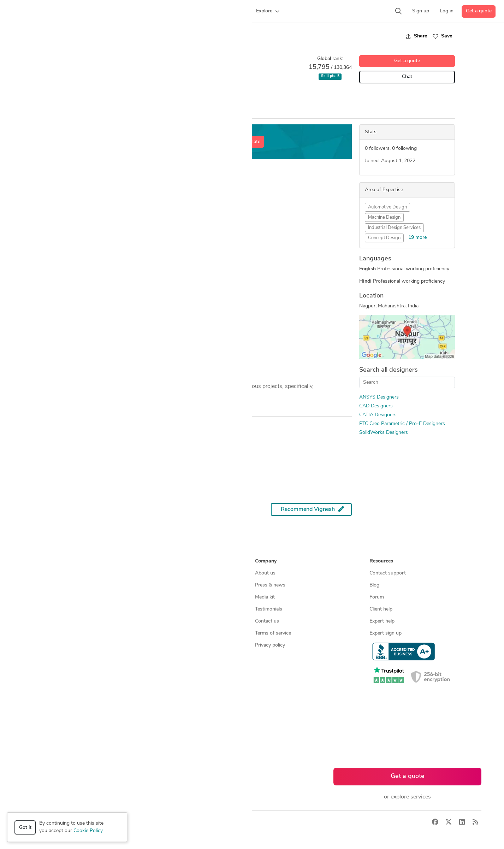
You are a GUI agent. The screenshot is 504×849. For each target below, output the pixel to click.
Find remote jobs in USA (167, 633)
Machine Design (384, 217)
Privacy (133, 823)
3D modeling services (49, 621)
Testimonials (269, 609)
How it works (41, 573)
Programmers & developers (55, 633)
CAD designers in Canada (168, 681)
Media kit (265, 597)
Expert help (382, 621)
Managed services (45, 585)
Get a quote (479, 11)
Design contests (43, 597)
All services (38, 657)
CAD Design (88, 95)
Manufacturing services (51, 645)
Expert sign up (386, 633)
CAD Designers (376, 406)
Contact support (388, 573)
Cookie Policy (88, 831)
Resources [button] (381, 561)
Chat (407, 77)
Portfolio (97, 112)
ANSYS (60, 95)
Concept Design (384, 238)
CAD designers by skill (165, 657)
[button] (136, 11)
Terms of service (273, 633)
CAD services (40, 609)
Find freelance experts (165, 573)
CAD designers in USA (165, 669)
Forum (377, 597)
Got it (25, 828)
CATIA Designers (378, 415)
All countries (154, 717)
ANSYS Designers (379, 397)
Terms (154, 823)
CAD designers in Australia (170, 705)
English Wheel (178, 305)
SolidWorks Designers (384, 433)
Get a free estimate (239, 142)
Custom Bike (73, 305)
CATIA (115, 95)
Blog (374, 585)
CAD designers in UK (163, 693)
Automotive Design (387, 207)
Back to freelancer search (80, 36)
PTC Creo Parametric (151, 95)
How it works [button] (41, 561)
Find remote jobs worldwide (171, 621)
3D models (152, 645)
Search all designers (389, 370)
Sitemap (149, 729)
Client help (381, 609)
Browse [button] (149, 561)
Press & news (270, 585)
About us (265, 573)
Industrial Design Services (394, 228)
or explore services (407, 797)
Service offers (155, 597)
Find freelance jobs (161, 585)
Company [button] (266, 561)
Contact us (267, 621)
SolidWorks (192, 95)
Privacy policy (270, 645)
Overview (60, 112)
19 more (417, 238)
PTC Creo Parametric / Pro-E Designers (402, 424)
